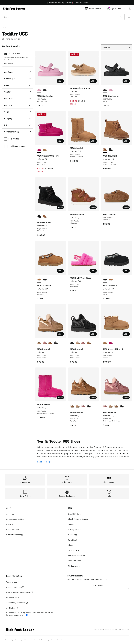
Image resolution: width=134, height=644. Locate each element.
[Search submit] (122, 17)
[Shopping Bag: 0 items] (130, 9)
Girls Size (18, 105)
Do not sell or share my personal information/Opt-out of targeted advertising (29, 614)
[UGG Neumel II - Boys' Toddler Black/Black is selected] (39, 216)
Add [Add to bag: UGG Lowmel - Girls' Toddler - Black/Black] (93, 334)
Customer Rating (18, 132)
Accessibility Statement (17, 603)
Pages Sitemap (12, 529)
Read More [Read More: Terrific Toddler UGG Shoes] (44, 462)
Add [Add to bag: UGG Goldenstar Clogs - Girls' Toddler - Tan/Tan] (93, 81)
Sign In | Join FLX (116, 9)
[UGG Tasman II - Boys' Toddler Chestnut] (111, 280)
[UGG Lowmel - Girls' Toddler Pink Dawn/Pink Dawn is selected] (105, 406)
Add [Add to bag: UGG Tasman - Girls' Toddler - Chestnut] (126, 207)
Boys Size (18, 98)
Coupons (72, 524)
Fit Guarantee (74, 566)
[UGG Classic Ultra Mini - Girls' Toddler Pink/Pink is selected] (39, 150)
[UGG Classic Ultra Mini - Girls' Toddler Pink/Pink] (111, 343)
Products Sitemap (15, 535)
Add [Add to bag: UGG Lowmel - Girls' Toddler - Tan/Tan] (93, 397)
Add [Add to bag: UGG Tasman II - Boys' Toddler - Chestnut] (60, 271)
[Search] (63, 17)
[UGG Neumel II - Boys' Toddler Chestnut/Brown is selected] (105, 150)
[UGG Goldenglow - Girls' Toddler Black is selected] (105, 90)
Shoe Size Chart (75, 561)
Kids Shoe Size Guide (77, 555)
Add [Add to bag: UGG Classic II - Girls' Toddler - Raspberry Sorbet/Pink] (60, 397)
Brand (18, 85)
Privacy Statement (15, 587)
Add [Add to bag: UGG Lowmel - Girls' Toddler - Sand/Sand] (60, 334)
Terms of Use (13, 582)
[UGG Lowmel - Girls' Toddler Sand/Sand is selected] (39, 343)
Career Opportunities (15, 519)
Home (4, 27)
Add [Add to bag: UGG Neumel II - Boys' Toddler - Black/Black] (60, 207)
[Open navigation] (129, 17)
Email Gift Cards (75, 514)
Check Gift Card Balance (78, 519)
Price (18, 125)
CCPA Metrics (13, 597)
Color (18, 112)
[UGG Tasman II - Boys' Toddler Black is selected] (105, 280)
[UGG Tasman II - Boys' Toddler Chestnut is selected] (39, 280)
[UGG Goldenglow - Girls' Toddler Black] (45, 90)
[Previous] (4, 2)
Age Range (18, 72)
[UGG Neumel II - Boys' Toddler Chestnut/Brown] (45, 216)
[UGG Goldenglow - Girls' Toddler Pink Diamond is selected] (39, 90)
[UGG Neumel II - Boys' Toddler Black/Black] (111, 150)
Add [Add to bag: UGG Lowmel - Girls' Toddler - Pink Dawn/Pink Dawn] (126, 397)
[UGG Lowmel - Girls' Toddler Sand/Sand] (78, 343)
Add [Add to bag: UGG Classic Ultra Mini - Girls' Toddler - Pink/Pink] (60, 141)
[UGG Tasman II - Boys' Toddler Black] (45, 280)
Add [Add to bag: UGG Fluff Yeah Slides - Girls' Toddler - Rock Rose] (93, 271)
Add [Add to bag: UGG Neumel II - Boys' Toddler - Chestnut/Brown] (126, 141)
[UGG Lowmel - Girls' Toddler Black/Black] (56, 343)
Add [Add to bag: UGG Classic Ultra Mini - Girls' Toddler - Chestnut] (126, 334)
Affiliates (10, 524)
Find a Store (9, 63)
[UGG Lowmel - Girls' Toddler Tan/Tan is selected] (72, 406)
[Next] (130, 2)
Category (18, 118)
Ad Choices (12, 608)
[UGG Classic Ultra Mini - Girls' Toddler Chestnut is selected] (105, 343)
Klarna (71, 545)
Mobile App (73, 535)
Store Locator (74, 550)
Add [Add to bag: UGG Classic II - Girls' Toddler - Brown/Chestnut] (93, 141)
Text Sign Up (73, 540)
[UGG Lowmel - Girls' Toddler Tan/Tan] (50, 343)
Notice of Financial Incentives (19, 592)
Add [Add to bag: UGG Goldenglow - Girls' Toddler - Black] (126, 81)
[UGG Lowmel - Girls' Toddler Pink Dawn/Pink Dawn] (45, 343)
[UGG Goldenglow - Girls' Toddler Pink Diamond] (111, 90)
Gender (18, 92)
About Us (10, 514)
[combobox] (63, 17)
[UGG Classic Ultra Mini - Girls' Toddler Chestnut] (45, 150)
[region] (67, 2)
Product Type (18, 79)
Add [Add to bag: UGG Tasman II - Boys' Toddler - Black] (126, 271)
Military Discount (75, 529)
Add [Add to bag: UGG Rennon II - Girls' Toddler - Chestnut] (93, 207)
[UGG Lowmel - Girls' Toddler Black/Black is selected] (72, 343)
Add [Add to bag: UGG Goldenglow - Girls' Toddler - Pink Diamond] (60, 81)
